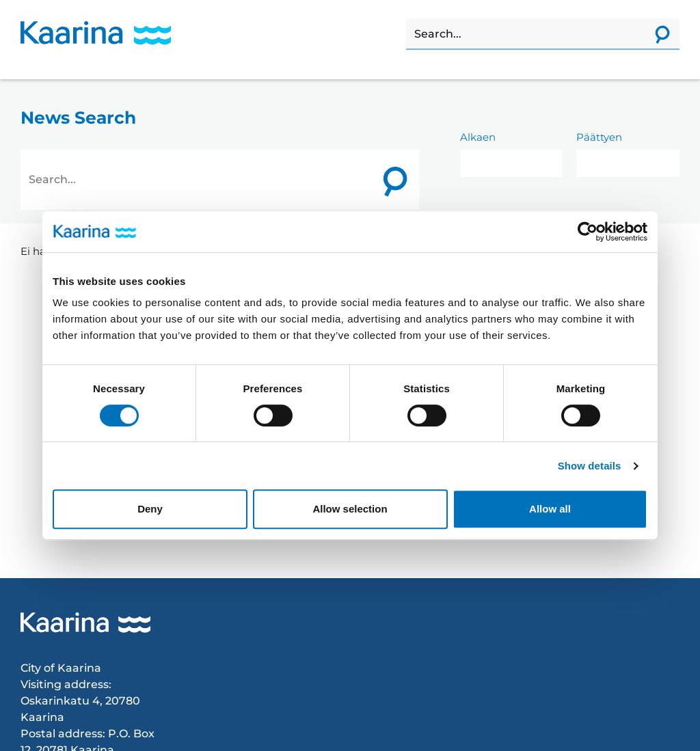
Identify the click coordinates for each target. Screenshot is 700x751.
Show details (590, 466)
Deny (150, 509)
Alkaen (478, 137)
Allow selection (350, 509)
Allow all (550, 509)
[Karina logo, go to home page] (96, 33)
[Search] (526, 34)
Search (406, 19)
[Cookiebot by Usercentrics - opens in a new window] (588, 232)
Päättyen (599, 137)
